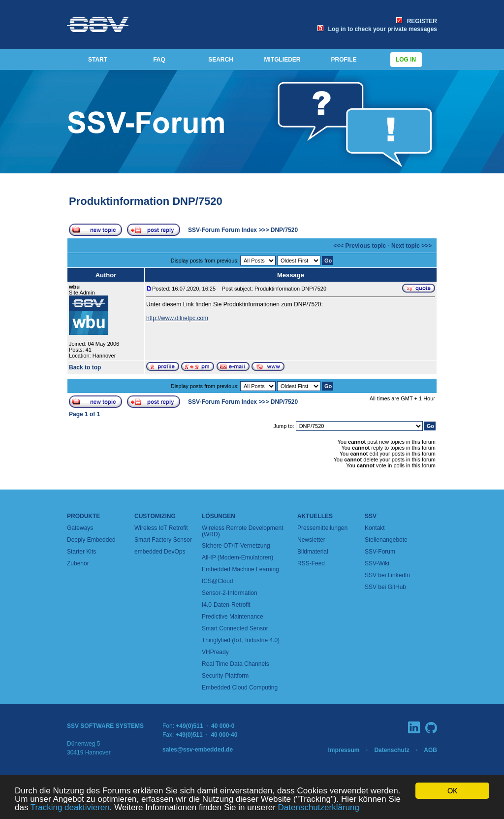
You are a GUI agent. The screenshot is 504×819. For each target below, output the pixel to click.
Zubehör (78, 563)
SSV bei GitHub (385, 587)
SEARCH (221, 60)
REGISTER (417, 21)
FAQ (159, 60)
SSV (371, 516)
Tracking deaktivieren (70, 808)
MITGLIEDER (283, 60)
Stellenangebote (386, 540)
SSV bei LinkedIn (387, 575)
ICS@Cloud (218, 581)
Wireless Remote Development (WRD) (242, 531)
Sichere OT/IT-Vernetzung (236, 546)
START (98, 60)
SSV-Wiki (377, 563)
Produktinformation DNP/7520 (146, 201)
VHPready (215, 652)
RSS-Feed (311, 563)
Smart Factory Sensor (163, 540)
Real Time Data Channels (236, 664)
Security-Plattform (225, 676)
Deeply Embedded (91, 540)
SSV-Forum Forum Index (222, 230)
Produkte (83, 516)
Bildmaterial (313, 552)
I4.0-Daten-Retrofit (226, 605)
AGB (430, 750)
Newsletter (311, 540)
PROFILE (344, 60)
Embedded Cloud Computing (240, 688)
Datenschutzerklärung (319, 808)
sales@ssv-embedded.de (198, 750)
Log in (406, 60)
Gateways (80, 528)
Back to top (85, 367)
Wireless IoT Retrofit (161, 528)
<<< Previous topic (360, 246)
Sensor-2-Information (230, 593)
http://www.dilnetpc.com (177, 318)
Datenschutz (392, 750)
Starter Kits (81, 552)
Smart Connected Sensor (235, 628)
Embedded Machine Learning (240, 569)
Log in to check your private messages (377, 29)
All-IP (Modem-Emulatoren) (237, 557)
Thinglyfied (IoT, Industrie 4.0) (241, 640)
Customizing (155, 516)
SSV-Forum (380, 552)
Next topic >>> (411, 246)
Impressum (344, 750)
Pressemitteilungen (322, 528)
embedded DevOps (160, 552)
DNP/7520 (284, 230)
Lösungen (219, 516)
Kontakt (375, 528)
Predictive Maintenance (233, 617)
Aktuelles (315, 516)
